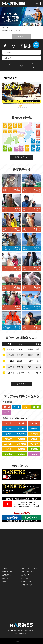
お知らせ (5, 568)
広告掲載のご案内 (27, 585)
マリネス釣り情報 (17, 641)
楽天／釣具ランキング (28, 572)
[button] (39, 94)
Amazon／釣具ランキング (29, 568)
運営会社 (21, 631)
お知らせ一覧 (22, 36)
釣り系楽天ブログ (27, 578)
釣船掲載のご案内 (27, 582)
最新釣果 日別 (7, 575)
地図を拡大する (22, 157)
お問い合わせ (29, 631)
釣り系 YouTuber (27, 575)
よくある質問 (12, 631)
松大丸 (22, 106)
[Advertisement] (22, 548)
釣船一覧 (5, 578)
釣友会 (4, 582)
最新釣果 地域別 (7, 572)
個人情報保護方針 (21, 633)
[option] (21, 16)
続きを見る (22, 384)
